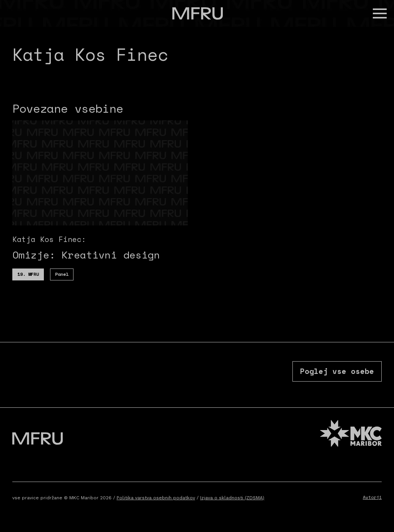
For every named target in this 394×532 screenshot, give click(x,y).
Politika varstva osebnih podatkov (156, 499)
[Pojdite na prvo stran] (198, 13)
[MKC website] (351, 436)
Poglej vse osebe (337, 372)
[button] (380, 13)
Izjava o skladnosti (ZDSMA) (232, 499)
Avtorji (372, 499)
